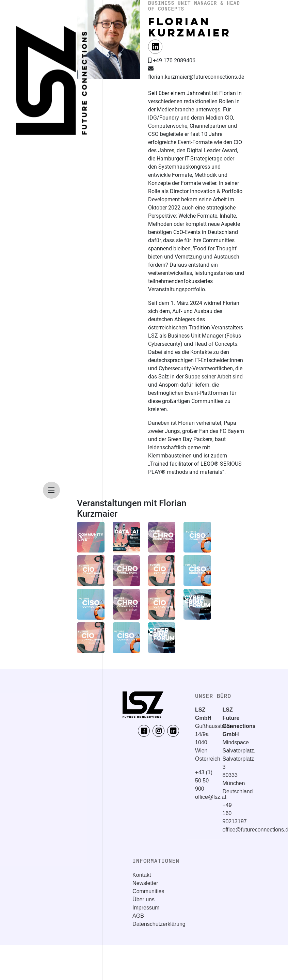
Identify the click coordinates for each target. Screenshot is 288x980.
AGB (138, 916)
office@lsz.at (211, 797)
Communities (148, 891)
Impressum (146, 908)
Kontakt (142, 875)
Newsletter (145, 883)
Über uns (143, 899)
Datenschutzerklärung (159, 924)
